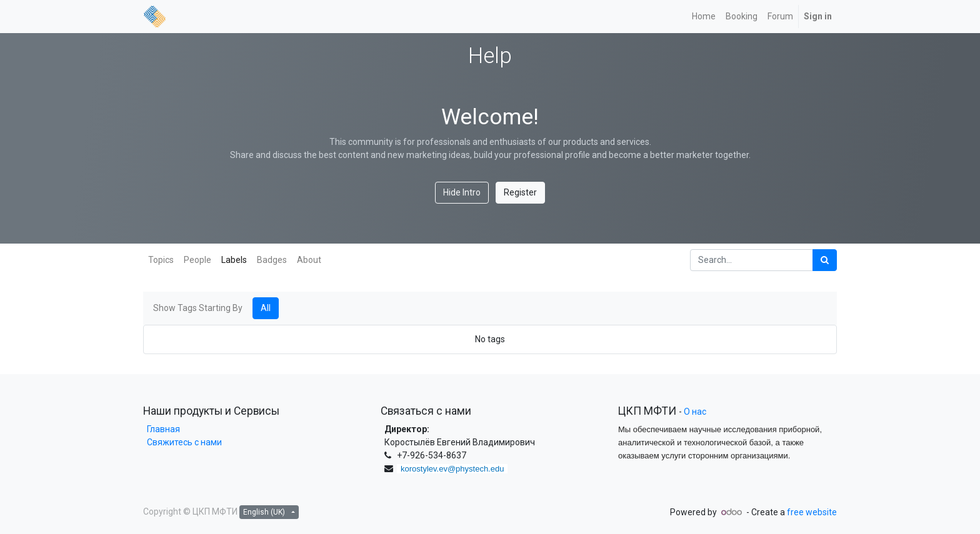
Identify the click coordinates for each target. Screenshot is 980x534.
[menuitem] (704, 17)
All (266, 308)
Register (520, 192)
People (197, 260)
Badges (272, 260)
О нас (695, 412)
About (309, 260)
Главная (162, 429)
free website (812, 512)
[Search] (825, 260)
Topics (161, 260)
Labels (234, 260)
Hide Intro (462, 192)
